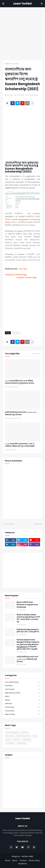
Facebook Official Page (16, 275)
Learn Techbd (22, 4)
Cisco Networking (22, 682)
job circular (22, 689)
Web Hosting (22, 714)
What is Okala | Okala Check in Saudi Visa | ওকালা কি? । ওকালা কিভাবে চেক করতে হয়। (28, 618)
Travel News (22, 711)
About (15, 861)
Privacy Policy (34, 861)
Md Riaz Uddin (28, 856)
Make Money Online (22, 693)
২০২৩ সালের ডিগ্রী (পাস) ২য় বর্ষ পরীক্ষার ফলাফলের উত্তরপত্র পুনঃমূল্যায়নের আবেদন (19, 382)
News (22, 696)
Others (22, 700)
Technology (22, 707)
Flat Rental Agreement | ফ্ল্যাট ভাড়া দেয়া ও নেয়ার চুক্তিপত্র (28, 631)
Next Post (38, 524)
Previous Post (9, 524)
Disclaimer (22, 864)
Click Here (23, 269)
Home (7, 64)
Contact (23, 861)
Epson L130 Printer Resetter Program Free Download (27, 605)
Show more (36, 354)
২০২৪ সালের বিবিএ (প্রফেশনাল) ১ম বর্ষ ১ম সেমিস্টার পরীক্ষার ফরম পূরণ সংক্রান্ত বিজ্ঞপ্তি (20, 445)
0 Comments (33, 95)
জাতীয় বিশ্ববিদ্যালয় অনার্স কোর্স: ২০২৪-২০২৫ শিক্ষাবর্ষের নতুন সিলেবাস (21, 414)
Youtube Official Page (27, 278)
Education (15, 64)
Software (22, 704)
